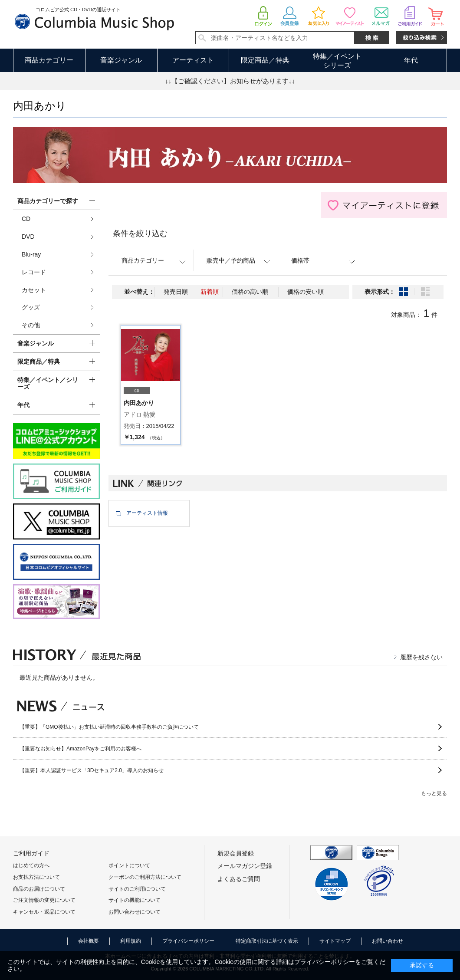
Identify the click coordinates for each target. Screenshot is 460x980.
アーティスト (193, 60)
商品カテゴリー (49, 60)
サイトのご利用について (137, 889)
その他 (31, 325)
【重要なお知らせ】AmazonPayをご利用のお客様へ (80, 749)
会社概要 (89, 941)
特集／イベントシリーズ (337, 61)
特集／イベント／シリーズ (48, 383)
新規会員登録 (236, 853)
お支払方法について (36, 877)
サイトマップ (335, 941)
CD (26, 219)
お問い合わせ (388, 941)
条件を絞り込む (140, 233)
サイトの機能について (135, 900)
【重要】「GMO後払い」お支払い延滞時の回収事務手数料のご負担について (109, 727)
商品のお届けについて (39, 889)
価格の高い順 (250, 292)
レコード (34, 272)
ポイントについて (129, 865)
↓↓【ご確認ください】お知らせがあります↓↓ (230, 81)
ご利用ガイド (31, 853)
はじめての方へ (31, 865)
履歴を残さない (421, 657)
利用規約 (131, 941)
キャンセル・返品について (44, 912)
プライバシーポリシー (188, 941)
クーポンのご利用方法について (145, 877)
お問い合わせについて (135, 912)
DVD (28, 237)
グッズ (31, 307)
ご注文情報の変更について (44, 900)
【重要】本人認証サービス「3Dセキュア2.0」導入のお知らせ (92, 770)
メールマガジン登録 (245, 866)
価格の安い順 (306, 292)
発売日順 (176, 292)
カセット (34, 290)
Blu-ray (31, 254)
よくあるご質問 (239, 879)
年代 (411, 60)
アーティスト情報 (147, 513)
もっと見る (434, 793)
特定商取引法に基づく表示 (267, 941)
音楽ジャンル (121, 60)
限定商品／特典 (265, 60)
